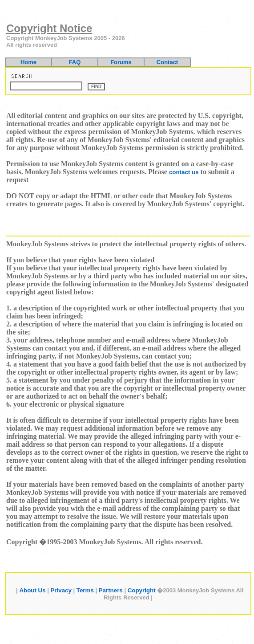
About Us (32, 590)
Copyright (142, 590)
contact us (184, 172)
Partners (111, 590)
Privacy (61, 590)
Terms (85, 590)
